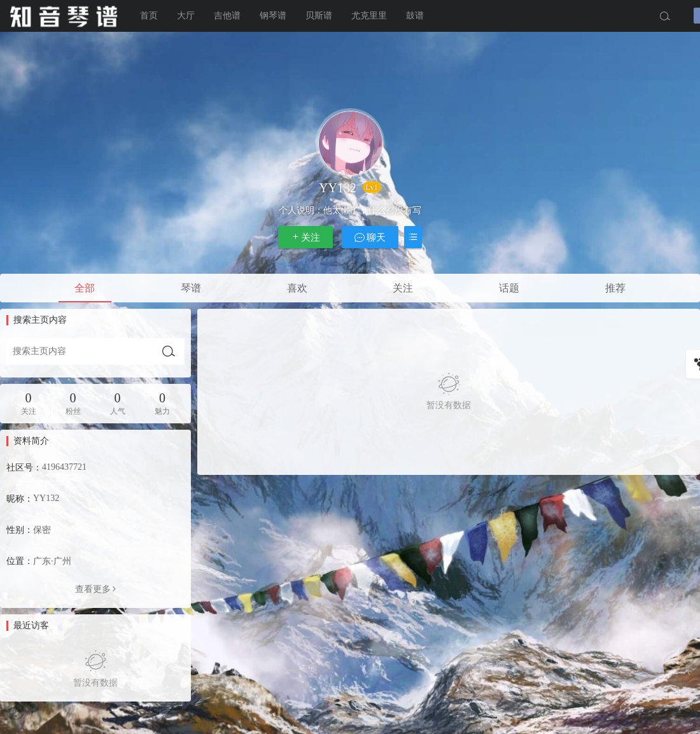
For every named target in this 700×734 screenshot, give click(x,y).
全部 (85, 288)
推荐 (615, 288)
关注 (305, 237)
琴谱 (191, 288)
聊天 (370, 237)
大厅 (186, 16)
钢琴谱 (273, 16)
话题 (509, 288)
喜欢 (297, 288)
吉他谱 (227, 16)
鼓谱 (415, 16)
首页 (149, 16)
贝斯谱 (319, 16)
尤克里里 (369, 16)
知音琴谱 (64, 16)
